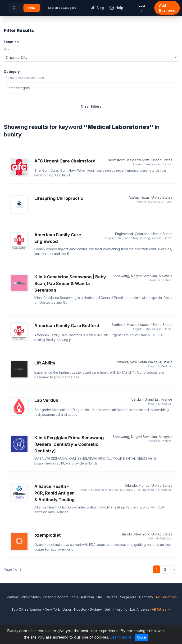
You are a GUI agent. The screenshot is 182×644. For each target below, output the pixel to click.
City (7, 49)
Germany (146, 597)
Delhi (108, 609)
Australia (87, 597)
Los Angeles (140, 609)
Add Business (167, 8)
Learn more (121, 637)
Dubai (67, 609)
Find (32, 8)
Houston (81, 609)
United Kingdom (56, 597)
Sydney (96, 609)
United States (30, 597)
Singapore (128, 597)
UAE (100, 597)
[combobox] (91, 57)
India (75, 597)
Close (141, 637)
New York (52, 609)
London (36, 609)
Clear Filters (91, 106)
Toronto (121, 609)
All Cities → (161, 609)
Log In (142, 8)
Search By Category (62, 8)
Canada (111, 597)
